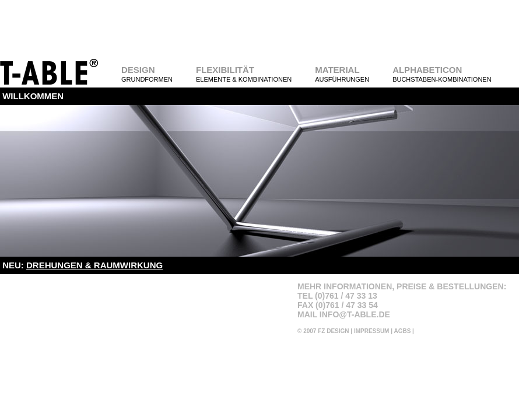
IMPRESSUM (372, 331)
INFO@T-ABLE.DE (355, 314)
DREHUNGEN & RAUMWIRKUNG (94, 265)
